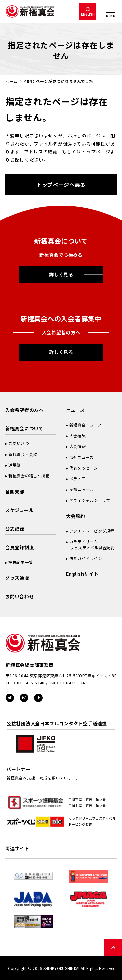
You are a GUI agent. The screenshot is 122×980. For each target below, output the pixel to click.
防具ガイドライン (86, 558)
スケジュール (19, 510)
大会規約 (76, 516)
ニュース (75, 410)
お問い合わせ (20, 596)
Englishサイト (82, 574)
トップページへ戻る (61, 185)
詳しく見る (61, 274)
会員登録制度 (20, 547)
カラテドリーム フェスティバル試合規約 (90, 545)
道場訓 (15, 465)
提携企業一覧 (21, 562)
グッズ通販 (17, 578)
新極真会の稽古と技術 (29, 476)
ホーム (11, 81)
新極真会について (24, 428)
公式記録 (15, 529)
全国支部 (15, 491)
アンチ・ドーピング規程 (92, 531)
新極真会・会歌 (23, 454)
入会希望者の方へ (24, 410)
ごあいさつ (19, 443)
